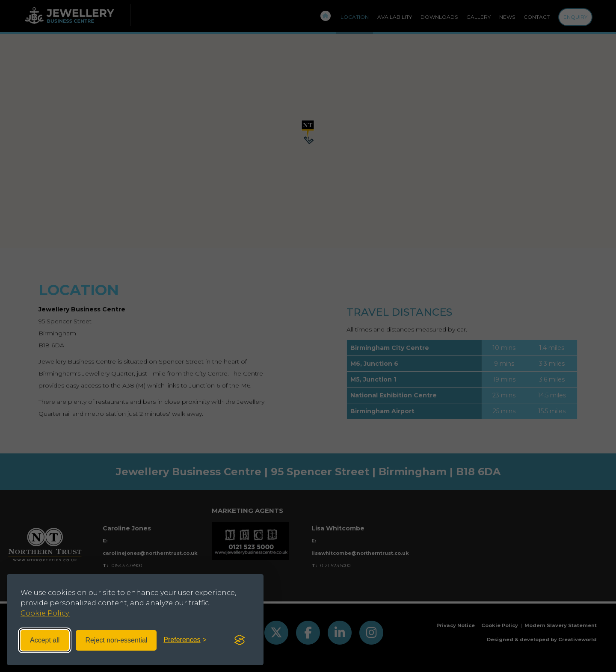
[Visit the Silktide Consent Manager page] (240, 640)
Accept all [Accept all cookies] (45, 640)
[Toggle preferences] (185, 640)
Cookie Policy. (45, 613)
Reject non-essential (116, 640)
